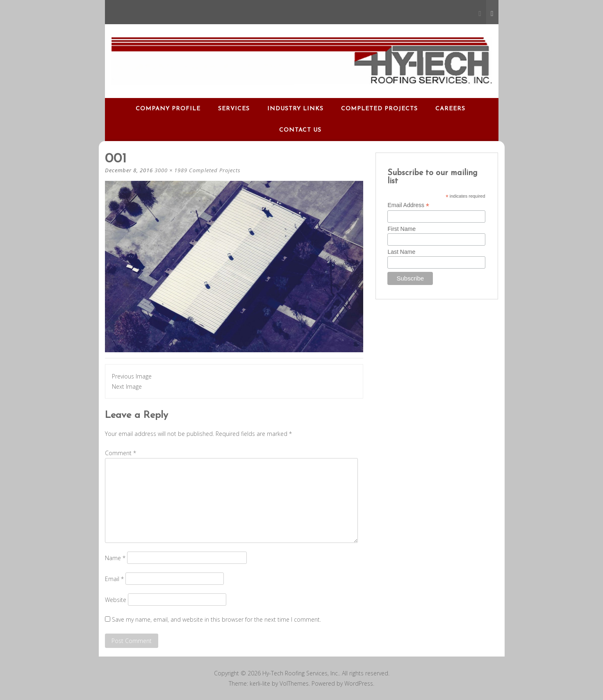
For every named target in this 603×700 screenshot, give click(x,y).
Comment (121, 453)
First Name (401, 229)
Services (234, 109)
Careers (450, 109)
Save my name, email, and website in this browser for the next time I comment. (216, 619)
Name (115, 558)
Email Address (408, 205)
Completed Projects (379, 109)
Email (114, 579)
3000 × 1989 (171, 170)
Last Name (401, 252)
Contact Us (300, 130)
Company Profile (168, 109)
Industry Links (295, 109)
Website (116, 600)
